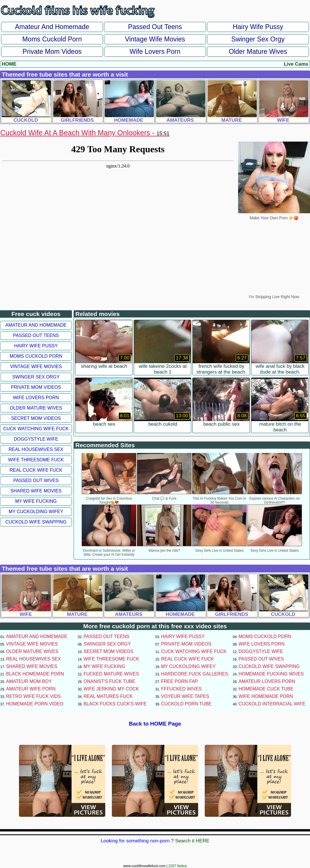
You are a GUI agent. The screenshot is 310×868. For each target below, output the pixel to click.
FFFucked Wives (181, 689)
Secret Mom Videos (36, 418)
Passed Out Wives (36, 480)
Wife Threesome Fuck (36, 460)
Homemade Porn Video (35, 704)
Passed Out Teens (155, 27)
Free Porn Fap (179, 681)
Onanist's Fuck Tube (110, 681)
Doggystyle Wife (36, 439)
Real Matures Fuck (108, 696)
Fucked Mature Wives (111, 674)
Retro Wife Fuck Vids (33, 696)
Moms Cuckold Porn (52, 39)
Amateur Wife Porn (31, 689)
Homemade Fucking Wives (271, 674)
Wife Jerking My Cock (111, 689)
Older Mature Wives (258, 52)
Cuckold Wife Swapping (36, 522)
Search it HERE (192, 841)
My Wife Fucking (36, 501)
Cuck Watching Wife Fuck (36, 429)
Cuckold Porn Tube (186, 704)
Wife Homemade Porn (266, 696)
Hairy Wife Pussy (258, 27)
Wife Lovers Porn (155, 52)
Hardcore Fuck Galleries (195, 674)
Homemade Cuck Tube (266, 689)
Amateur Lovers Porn (267, 681)
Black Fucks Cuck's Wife (115, 704)
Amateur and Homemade (52, 27)
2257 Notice (178, 866)
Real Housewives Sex (36, 449)
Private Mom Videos (52, 52)
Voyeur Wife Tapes (185, 696)
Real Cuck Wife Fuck (36, 470)
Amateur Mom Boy (29, 681)
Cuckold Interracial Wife (272, 704)
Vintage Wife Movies (155, 39)
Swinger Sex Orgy (258, 39)
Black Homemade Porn (35, 674)
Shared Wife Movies (36, 491)
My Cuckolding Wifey (36, 512)
